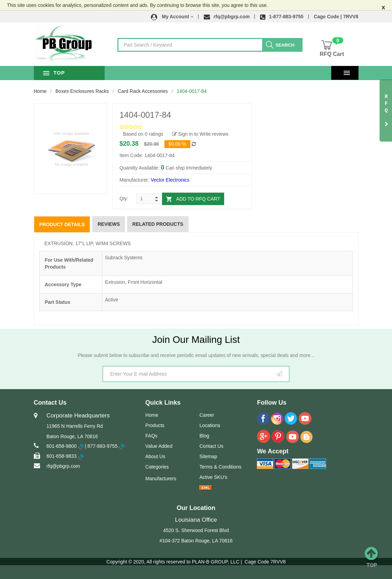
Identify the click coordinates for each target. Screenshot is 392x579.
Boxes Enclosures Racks (82, 91)
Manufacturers (161, 479)
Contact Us (211, 446)
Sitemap (208, 456)
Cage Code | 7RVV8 (336, 17)
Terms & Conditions (220, 467)
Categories (157, 467)
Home (40, 91)
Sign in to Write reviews (200, 134)
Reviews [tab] (109, 224)
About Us (155, 456)
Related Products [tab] (158, 224)
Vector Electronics (170, 180)
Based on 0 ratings (143, 134)
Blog (204, 436)
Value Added (159, 446)
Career (207, 415)
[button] (172, 17)
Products (155, 425)
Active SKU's (213, 477)
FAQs (151, 436)
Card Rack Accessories (143, 91)
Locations (210, 425)
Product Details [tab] (62, 224)
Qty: (124, 199)
